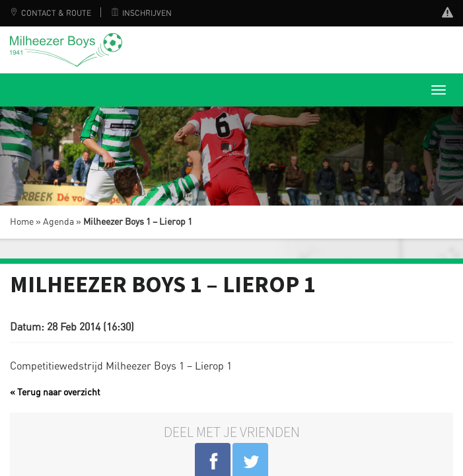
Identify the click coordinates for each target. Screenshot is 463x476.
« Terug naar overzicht (55, 393)
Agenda (58, 222)
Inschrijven (141, 13)
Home (22, 222)
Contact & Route (51, 13)
